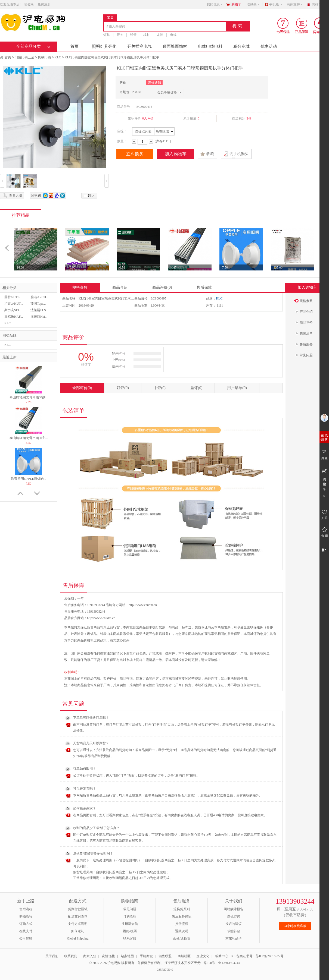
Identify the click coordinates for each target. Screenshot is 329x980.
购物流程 (26, 916)
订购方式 (26, 924)
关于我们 (52, 956)
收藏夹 (253, 4)
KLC (58, 57)
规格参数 (80, 287)
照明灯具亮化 (104, 46)
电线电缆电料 (210, 46)
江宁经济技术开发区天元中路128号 (190, 963)
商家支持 (295, 4)
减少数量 (134, 142)
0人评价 (148, 118)
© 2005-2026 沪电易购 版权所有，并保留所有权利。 (126, 963)
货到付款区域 (78, 909)
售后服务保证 (182, 916)
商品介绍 (120, 287)
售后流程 (26, 909)
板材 (147, 35)
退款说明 (182, 931)
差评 (196, 388)
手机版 (276, 4)
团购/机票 (130, 931)
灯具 (107, 35)
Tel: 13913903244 (228, 963)
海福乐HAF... (14, 317)
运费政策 (100, 640)
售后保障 (204, 287)
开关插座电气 (139, 46)
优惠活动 (269, 46)
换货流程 (182, 924)
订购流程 (130, 916)
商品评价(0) (162, 287)
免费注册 (44, 4)
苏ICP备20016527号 (270, 956)
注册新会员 (130, 924)
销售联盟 (165, 956)
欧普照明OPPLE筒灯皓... (29, 479)
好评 (123, 388)
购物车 (236, 4)
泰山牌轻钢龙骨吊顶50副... (29, 397)
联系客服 (130, 938)
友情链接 (108, 956)
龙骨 (160, 35)
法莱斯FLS (38, 310)
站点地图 (127, 956)
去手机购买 (239, 154)
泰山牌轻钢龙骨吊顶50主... (29, 438)
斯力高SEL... (13, 310)
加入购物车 (176, 154)
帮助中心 (222, 956)
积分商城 (241, 46)
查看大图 (15, 196)
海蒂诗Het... (39, 317)
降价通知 (154, 83)
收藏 (210, 154)
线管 (133, 35)
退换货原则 (182, 909)
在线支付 (26, 931)
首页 (75, 46)
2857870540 (165, 970)
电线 (173, 35)
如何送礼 (78, 931)
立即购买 (135, 154)
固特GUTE (12, 297)
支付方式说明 (78, 924)
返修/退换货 (181, 938)
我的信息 (215, 4)
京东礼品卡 (234, 938)
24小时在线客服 (295, 926)
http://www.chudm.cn (101, 618)
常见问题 (130, 909)
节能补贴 (234, 931)
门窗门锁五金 (24, 57)
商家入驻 (90, 956)
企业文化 (203, 956)
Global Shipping (78, 938)
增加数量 (151, 142)
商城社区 (184, 956)
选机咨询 (234, 916)
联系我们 (71, 956)
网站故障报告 (234, 909)
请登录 (29, 4)
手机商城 (146, 956)
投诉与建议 (234, 924)
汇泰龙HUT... (14, 304)
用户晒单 (237, 388)
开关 (120, 35)
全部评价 (82, 388)
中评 (160, 388)
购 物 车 (324, 483)
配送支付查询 (78, 916)
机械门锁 (44, 57)
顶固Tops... (38, 304)
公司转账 (26, 938)
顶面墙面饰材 (175, 46)
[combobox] (165, 27)
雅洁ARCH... (39, 297)
